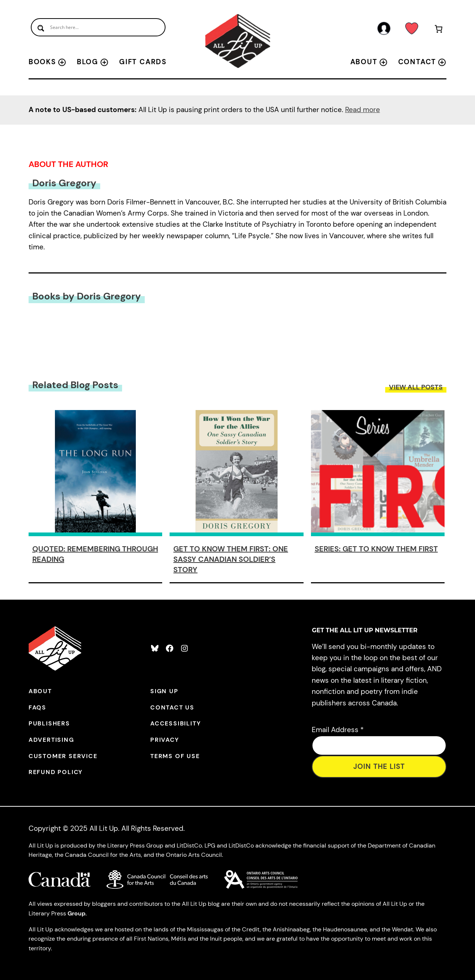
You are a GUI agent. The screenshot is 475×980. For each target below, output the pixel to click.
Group (76, 913)
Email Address (338, 730)
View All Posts (416, 387)
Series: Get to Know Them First (376, 549)
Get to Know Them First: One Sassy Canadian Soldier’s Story (231, 559)
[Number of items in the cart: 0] (438, 30)
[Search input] (98, 27)
